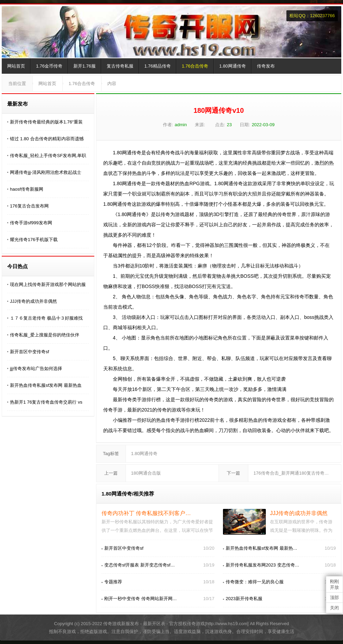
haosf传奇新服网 (27, 189)
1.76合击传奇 (195, 66)
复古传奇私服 (120, 66)
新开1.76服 (84, 66)
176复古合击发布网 (29, 206)
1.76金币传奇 (49, 66)
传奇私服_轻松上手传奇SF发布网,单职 (48, 156)
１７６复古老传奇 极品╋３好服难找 (46, 318)
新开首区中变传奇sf (29, 352)
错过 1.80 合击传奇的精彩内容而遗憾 (47, 139)
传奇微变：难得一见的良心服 (255, 582)
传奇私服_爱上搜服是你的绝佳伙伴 (45, 335)
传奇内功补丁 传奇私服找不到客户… (146, 513)
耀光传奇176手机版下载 (34, 240)
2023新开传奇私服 (244, 599)
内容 (112, 84)
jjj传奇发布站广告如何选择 (36, 368)
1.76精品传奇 (158, 66)
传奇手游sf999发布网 (31, 223)
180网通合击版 (146, 473)
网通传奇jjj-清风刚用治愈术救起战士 (46, 172)
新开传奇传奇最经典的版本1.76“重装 (46, 122)
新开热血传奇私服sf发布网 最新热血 (46, 385)
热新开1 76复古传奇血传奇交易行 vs (46, 402)
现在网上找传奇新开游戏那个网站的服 (48, 284)
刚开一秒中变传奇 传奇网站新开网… (141, 599)
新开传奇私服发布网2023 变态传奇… (263, 565)
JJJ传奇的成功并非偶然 (33, 301)
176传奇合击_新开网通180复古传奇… (291, 473)
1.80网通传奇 (232, 66)
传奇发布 (266, 66)
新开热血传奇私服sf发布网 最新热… (262, 548)
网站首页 (16, 66)
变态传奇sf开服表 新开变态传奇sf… (140, 565)
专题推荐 (113, 582)
